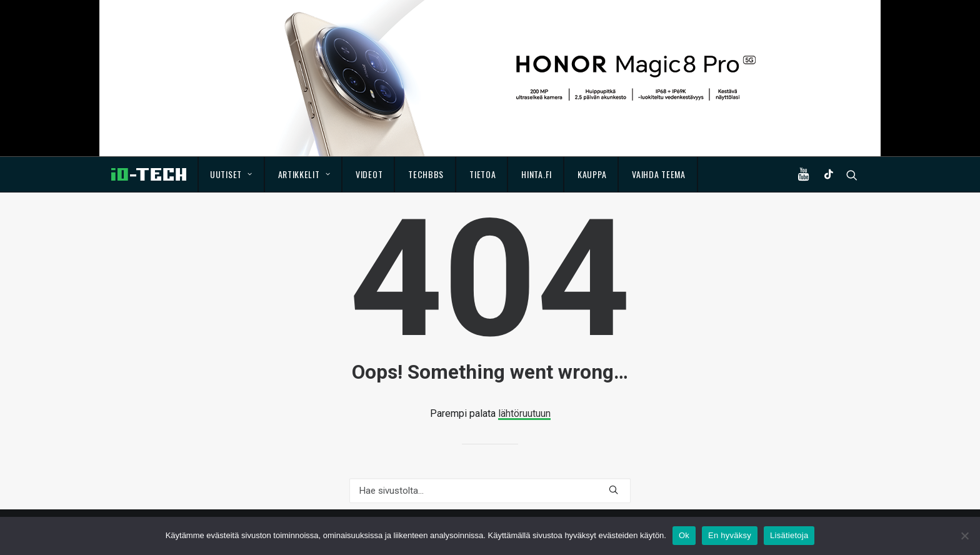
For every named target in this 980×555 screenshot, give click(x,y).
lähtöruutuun (524, 413)
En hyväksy (730, 535)
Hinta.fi (537, 174)
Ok (684, 535)
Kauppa (592, 174)
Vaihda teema (658, 174)
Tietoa (482, 174)
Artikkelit (304, 174)
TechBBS (426, 174)
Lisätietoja (789, 535)
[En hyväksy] (964, 536)
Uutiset (231, 174)
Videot (369, 174)
